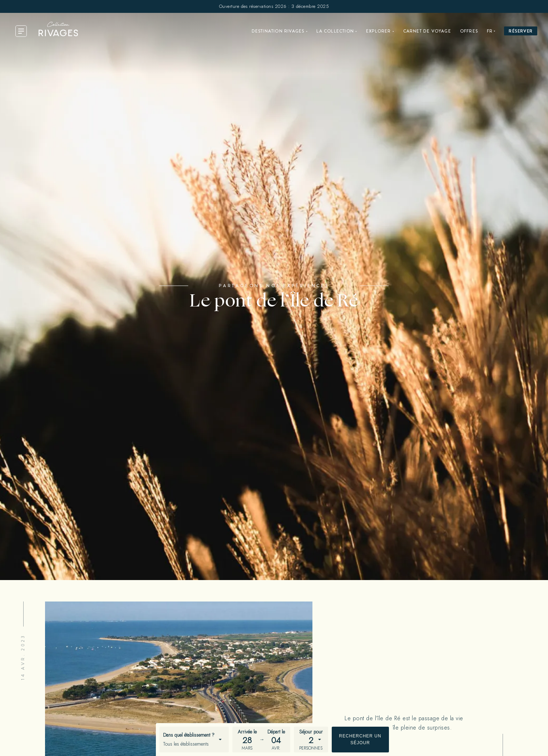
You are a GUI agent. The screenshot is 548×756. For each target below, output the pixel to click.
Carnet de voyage (427, 31)
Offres (469, 31)
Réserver (521, 31)
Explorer (379, 31)
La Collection (335, 31)
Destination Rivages (278, 31)
